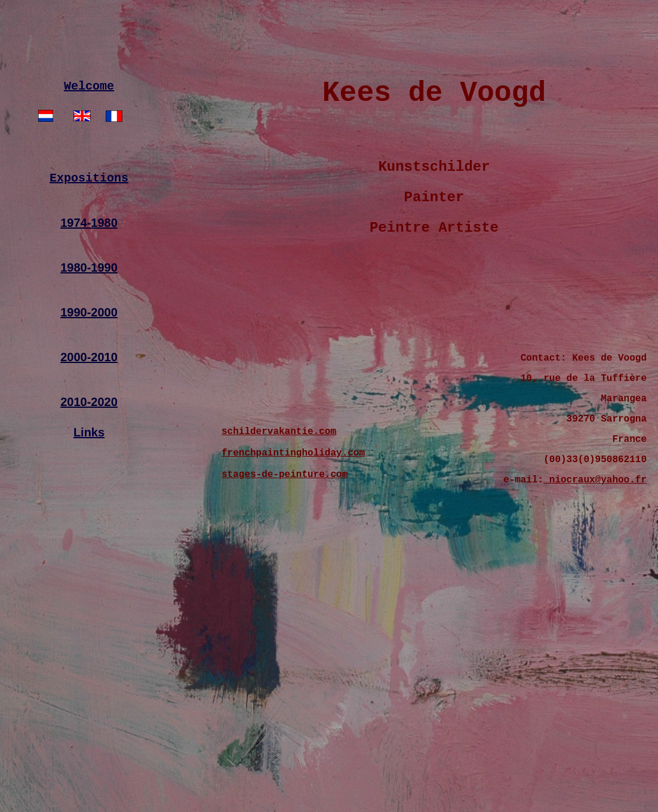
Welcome (89, 111)
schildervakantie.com (279, 479)
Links (89, 464)
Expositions (89, 209)
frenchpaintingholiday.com (293, 503)
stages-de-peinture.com (285, 527)
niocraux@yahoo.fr (595, 534)
